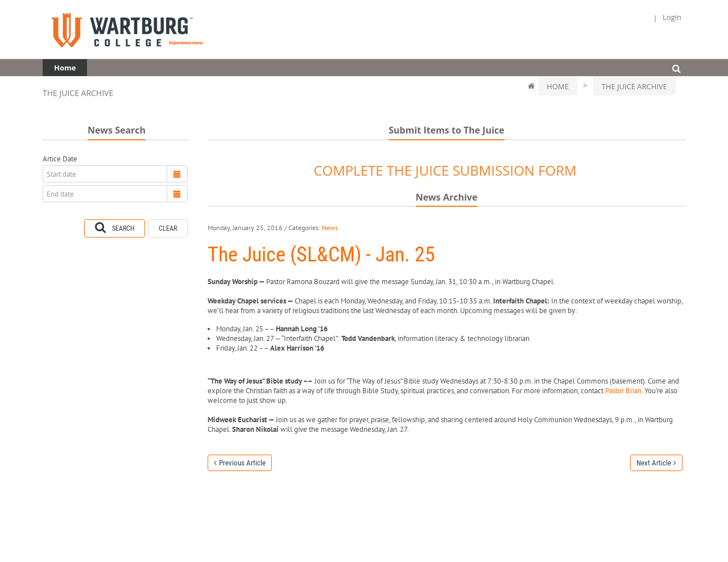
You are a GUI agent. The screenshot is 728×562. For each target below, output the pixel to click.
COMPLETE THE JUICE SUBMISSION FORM (445, 170)
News (330, 228)
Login (672, 17)
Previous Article (242, 463)
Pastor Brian (623, 391)
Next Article (654, 463)
